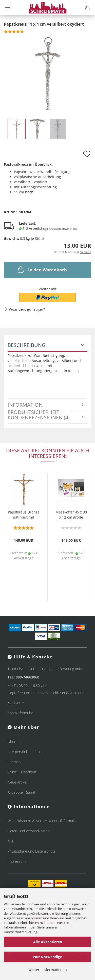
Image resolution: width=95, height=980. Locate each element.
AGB (11, 841)
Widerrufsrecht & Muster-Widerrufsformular (42, 821)
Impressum (17, 861)
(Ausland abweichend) (64, 229)
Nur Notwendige (48, 957)
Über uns (15, 742)
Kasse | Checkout (22, 772)
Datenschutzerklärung (21, 932)
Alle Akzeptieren (48, 942)
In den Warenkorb (42, 269)
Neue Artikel (17, 782)
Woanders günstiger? (27, 309)
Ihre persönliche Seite (25, 752)
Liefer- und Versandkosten (29, 831)
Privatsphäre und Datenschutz (31, 851)
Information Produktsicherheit (33, 406)
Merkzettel (16, 703)
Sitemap (14, 762)
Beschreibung (27, 345)
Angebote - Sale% (22, 792)
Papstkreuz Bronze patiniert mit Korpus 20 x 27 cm (24, 515)
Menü (8, 8)
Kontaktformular (20, 713)
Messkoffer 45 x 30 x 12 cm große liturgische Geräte (71, 515)
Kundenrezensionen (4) (39, 417)
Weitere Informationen (48, 970)
